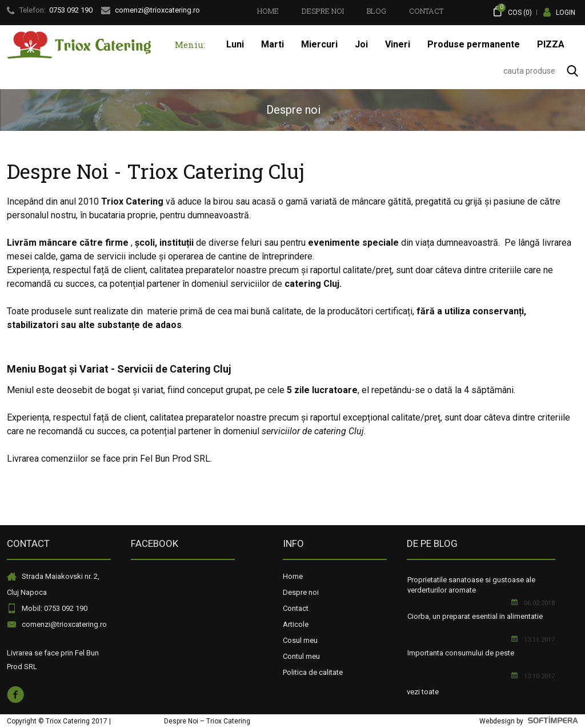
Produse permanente (474, 44)
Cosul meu (300, 640)
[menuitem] (268, 11)
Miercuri (319, 44)
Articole (296, 624)
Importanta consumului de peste (461, 653)
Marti (273, 44)
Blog (376, 11)
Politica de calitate (313, 672)
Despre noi (323, 11)
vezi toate (423, 692)
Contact (426, 11)
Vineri (398, 44)
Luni (235, 44)
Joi (361, 44)
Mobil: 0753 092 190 (55, 608)
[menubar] (350, 11)
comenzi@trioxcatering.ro (64, 624)
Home (268, 11)
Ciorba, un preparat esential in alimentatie (475, 616)
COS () (512, 11)
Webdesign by (529, 721)
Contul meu (301, 656)
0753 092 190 (71, 10)
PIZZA (551, 44)
